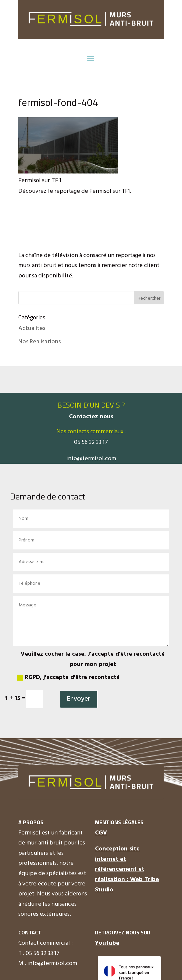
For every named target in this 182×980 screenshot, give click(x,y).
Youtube (107, 943)
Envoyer (79, 699)
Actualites (32, 328)
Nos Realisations (39, 342)
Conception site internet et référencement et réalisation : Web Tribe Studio (127, 869)
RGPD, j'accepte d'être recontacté (68, 677)
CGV (101, 833)
